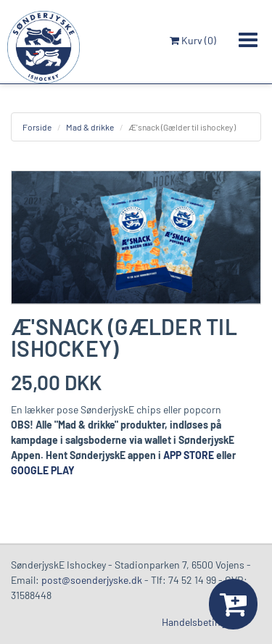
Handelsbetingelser (204, 622)
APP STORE (189, 455)
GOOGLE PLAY (43, 470)
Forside (37, 127)
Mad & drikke (90, 127)
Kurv (193, 40)
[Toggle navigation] (248, 40)
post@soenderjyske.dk (92, 580)
